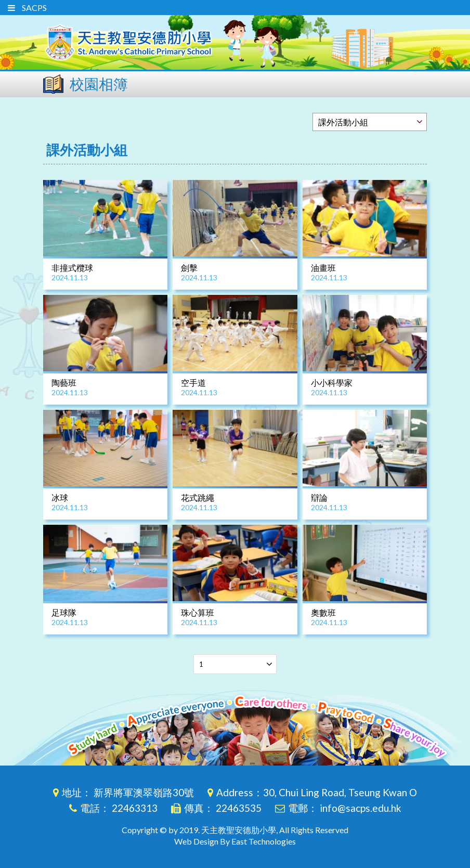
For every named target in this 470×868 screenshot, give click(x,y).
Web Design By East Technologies (235, 841)
